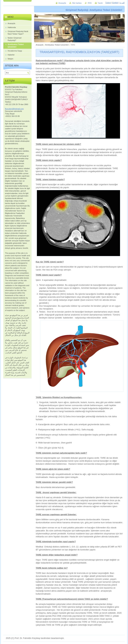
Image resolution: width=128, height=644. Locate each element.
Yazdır (100, 3)
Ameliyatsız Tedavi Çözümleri (57, 45)
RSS (90, 3)
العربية (122, 3)
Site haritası (77, 3)
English (115, 3)
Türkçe (108, 3)
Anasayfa (39, 45)
